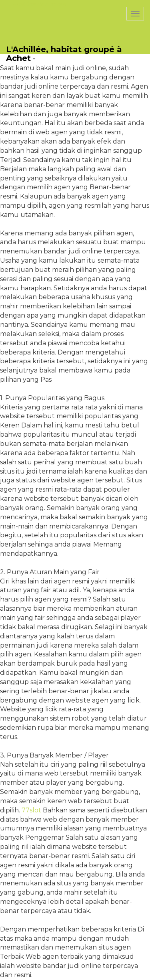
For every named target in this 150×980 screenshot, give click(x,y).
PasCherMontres (39, 4)
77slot (31, 810)
